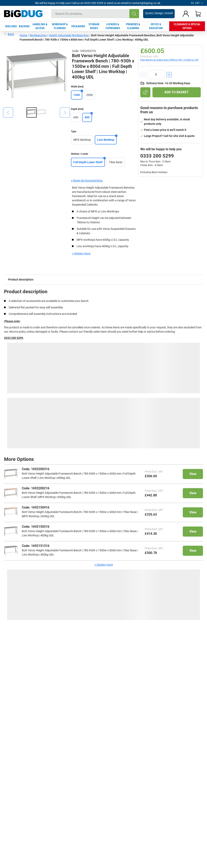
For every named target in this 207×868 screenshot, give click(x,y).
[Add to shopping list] (145, 92)
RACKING (24, 26)
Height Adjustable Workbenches (69, 35)
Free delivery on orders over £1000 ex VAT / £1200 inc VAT (170, 60)
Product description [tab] (21, 280)
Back (9, 34)
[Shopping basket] (198, 14)
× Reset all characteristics (87, 181)
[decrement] (143, 75)
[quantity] (156, 75)
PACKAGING (78, 26)
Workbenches (38, 35)
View (193, 474)
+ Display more (81, 253)
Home (23, 35)
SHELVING (11, 26)
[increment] (169, 75)
